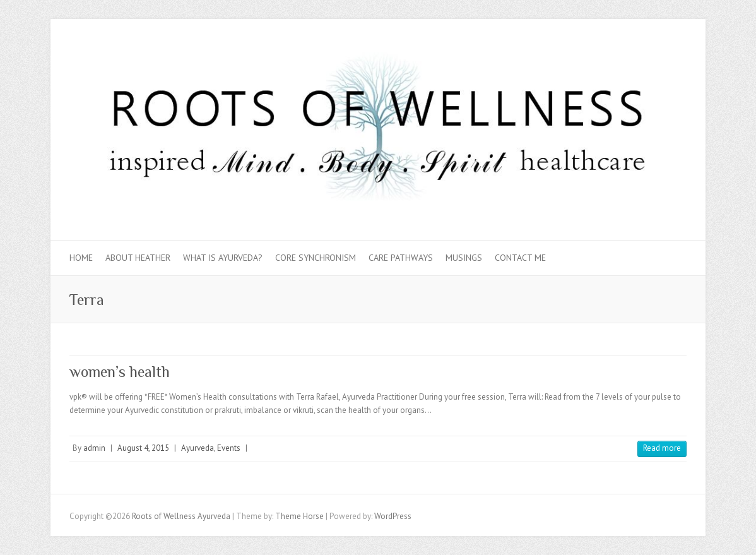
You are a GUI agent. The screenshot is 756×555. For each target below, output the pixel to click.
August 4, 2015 (143, 448)
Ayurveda (198, 448)
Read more (662, 448)
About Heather (138, 258)
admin (94, 448)
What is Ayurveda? (223, 258)
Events (229, 448)
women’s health (120, 372)
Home (81, 258)
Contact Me (520, 258)
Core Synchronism (316, 258)
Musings (464, 258)
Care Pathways (401, 258)
